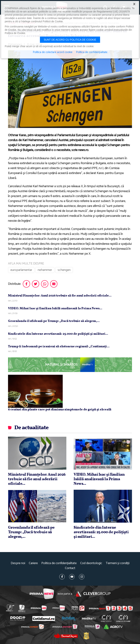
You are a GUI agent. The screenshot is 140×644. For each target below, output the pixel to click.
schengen (64, 270)
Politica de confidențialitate (59, 563)
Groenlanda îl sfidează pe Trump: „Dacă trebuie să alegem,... (54, 321)
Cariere (33, 563)
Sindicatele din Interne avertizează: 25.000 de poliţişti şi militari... (58, 334)
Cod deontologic (91, 563)
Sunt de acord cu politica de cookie (70, 40)
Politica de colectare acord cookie (53, 52)
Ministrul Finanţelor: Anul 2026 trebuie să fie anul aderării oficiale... (60, 296)
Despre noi (18, 563)
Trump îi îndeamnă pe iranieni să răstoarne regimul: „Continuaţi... (59, 346)
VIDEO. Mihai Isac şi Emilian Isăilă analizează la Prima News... (55, 308)
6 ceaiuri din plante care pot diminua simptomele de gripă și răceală (60, 410)
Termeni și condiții (118, 563)
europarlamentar (21, 270)
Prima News (42, 594)
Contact (70, 568)
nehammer (45, 270)
